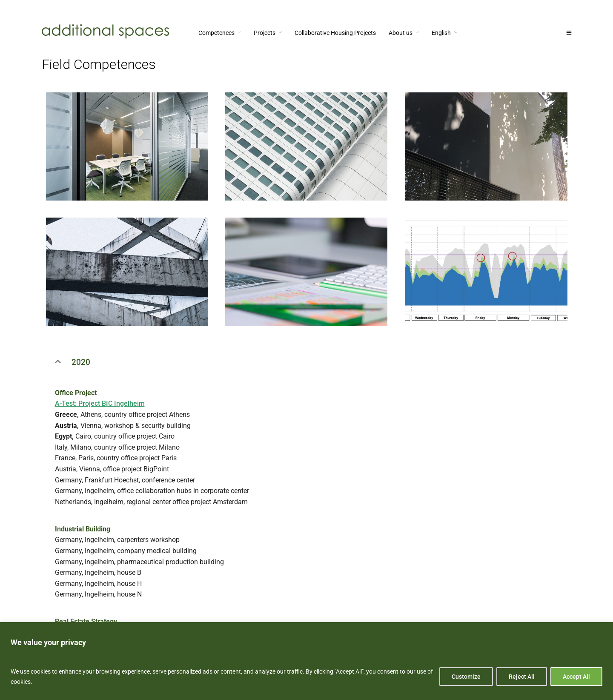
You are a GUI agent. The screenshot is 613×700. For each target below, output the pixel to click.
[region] (306, 661)
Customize (466, 677)
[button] (307, 362)
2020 (81, 362)
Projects (265, 33)
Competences (216, 33)
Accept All (576, 677)
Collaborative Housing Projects (335, 33)
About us (401, 33)
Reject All (522, 677)
